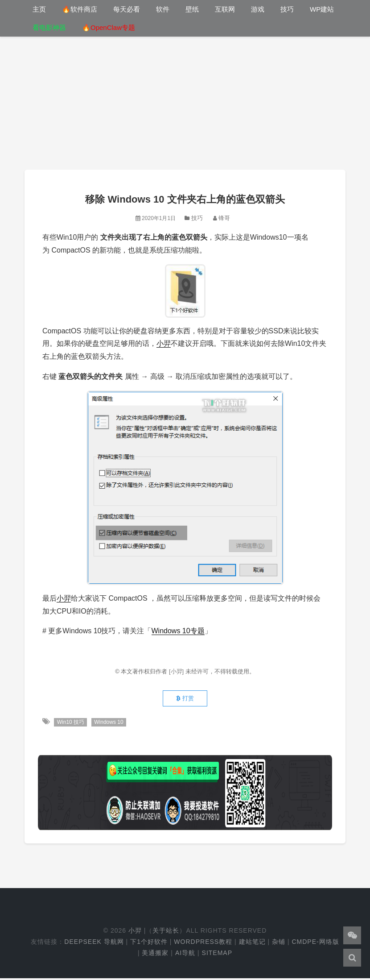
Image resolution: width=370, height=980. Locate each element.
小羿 (164, 343)
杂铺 (279, 943)
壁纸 (192, 9)
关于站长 (166, 932)
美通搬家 (155, 955)
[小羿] (177, 671)
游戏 (258, 9)
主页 (39, 9)
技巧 (287, 9)
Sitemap (217, 955)
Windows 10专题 (178, 631)
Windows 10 (109, 724)
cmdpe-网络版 (315, 943)
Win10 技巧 (71, 724)
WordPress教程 (203, 943)
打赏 (185, 700)
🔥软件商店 (80, 9)
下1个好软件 (149, 943)
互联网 (225, 9)
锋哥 (224, 218)
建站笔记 (252, 943)
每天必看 (127, 9)
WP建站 (322, 9)
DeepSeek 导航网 (94, 943)
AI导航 (185, 955)
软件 (163, 9)
